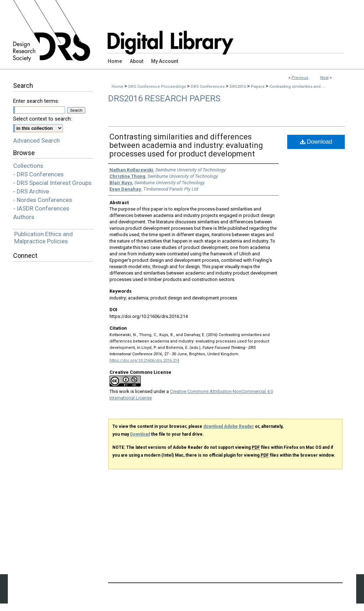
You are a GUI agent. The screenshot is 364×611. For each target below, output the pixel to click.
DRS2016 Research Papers (164, 99)
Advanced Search (36, 140)
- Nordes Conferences (43, 200)
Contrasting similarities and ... (297, 87)
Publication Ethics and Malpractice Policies (44, 238)
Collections (28, 166)
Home (117, 87)
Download (316, 142)
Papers (258, 87)
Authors (24, 217)
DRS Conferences (208, 87)
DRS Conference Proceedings (158, 87)
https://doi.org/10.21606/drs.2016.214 (144, 360)
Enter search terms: (36, 101)
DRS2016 (238, 87)
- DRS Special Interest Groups (52, 183)
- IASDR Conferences (41, 208)
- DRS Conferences (38, 174)
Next (324, 78)
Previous (300, 78)
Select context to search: (42, 119)
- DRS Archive (31, 191)
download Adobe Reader (229, 426)
